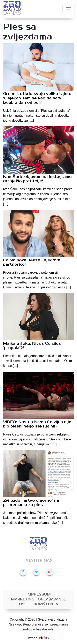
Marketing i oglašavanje (38, 599)
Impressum (39, 594)
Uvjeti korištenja (39, 604)
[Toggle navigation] (68, 9)
